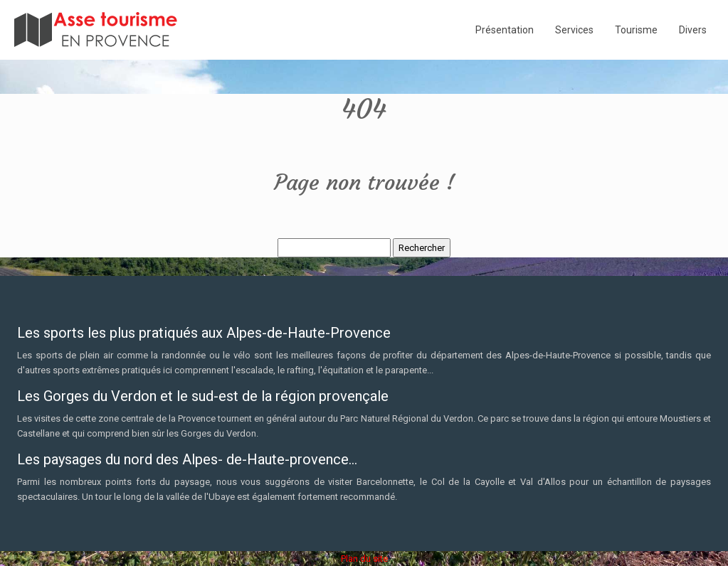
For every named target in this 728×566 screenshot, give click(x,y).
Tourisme (636, 30)
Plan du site (364, 559)
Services (574, 30)
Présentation (505, 30)
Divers (693, 30)
